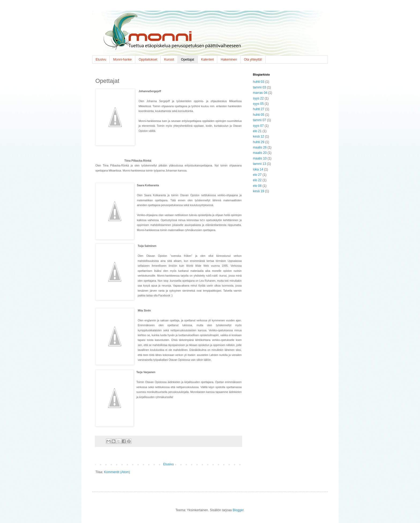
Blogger (238, 510)
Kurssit (169, 60)
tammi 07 (259, 120)
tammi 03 (259, 87)
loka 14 (258, 169)
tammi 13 (259, 164)
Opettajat (188, 60)
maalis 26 (260, 147)
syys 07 (258, 126)
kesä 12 (258, 136)
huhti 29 (259, 142)
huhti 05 (259, 115)
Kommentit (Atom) (117, 472)
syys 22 (258, 98)
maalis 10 (260, 158)
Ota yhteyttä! (253, 60)
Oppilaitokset (148, 60)
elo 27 (257, 175)
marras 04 (260, 93)
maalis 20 (260, 153)
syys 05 (258, 104)
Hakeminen (229, 60)
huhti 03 (259, 82)
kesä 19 (258, 191)
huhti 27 (259, 109)
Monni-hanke (122, 60)
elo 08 (257, 186)
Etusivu (101, 60)
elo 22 (257, 180)
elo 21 (257, 131)
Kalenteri (207, 60)
